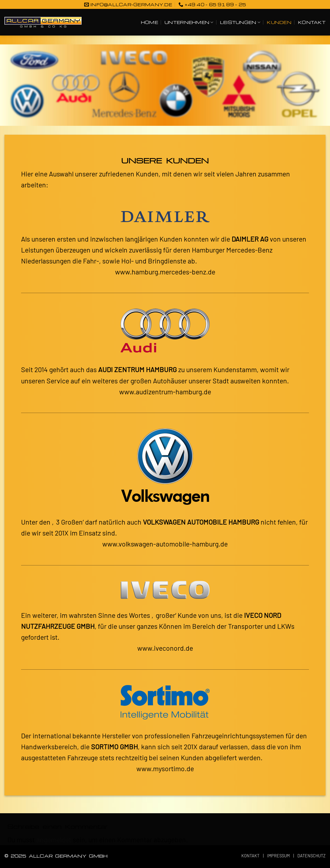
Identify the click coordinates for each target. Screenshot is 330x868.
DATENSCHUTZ (311, 856)
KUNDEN (279, 22)
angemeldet (54, 840)
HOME (149, 22)
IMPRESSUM (278, 856)
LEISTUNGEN (240, 22)
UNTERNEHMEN (189, 22)
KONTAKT (312, 22)
